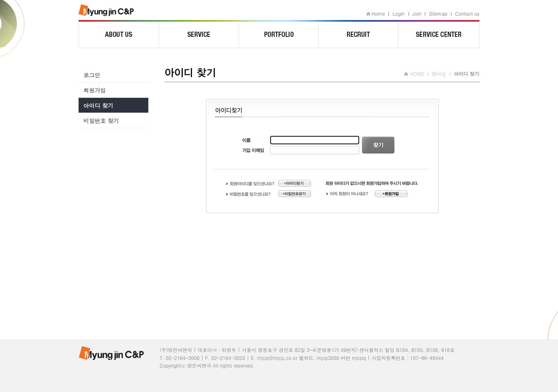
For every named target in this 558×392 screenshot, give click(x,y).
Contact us (467, 13)
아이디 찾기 (98, 105)
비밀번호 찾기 (101, 121)
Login (398, 13)
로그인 (92, 75)
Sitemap (438, 13)
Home (378, 13)
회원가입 (95, 90)
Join (417, 13)
